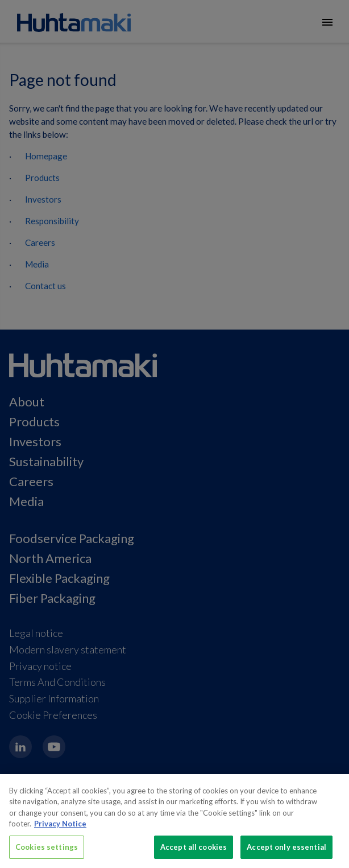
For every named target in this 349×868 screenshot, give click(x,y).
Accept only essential (286, 854)
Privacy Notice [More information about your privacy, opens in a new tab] (60, 832)
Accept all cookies (194, 854)
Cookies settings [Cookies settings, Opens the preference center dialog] (47, 854)
